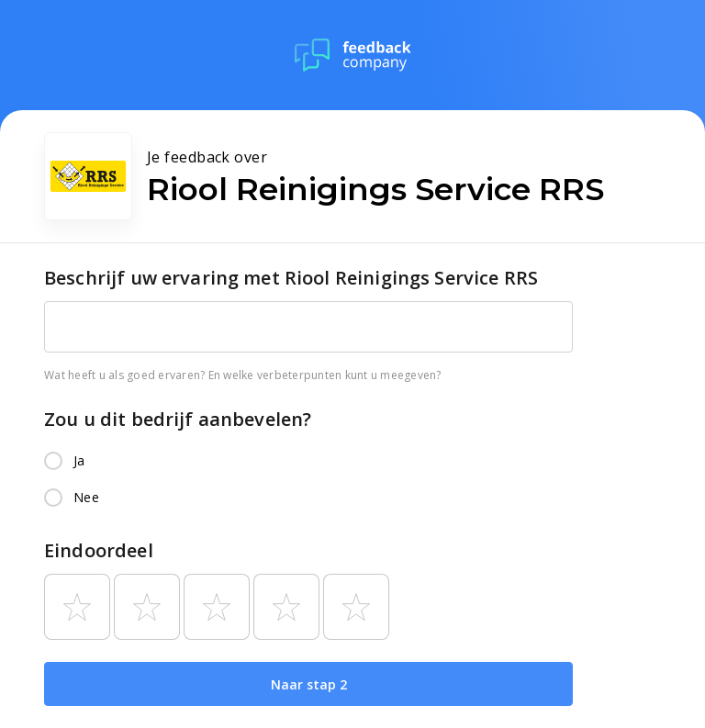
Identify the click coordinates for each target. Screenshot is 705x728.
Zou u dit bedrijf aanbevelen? (178, 419)
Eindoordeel (99, 550)
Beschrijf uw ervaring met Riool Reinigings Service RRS (291, 278)
